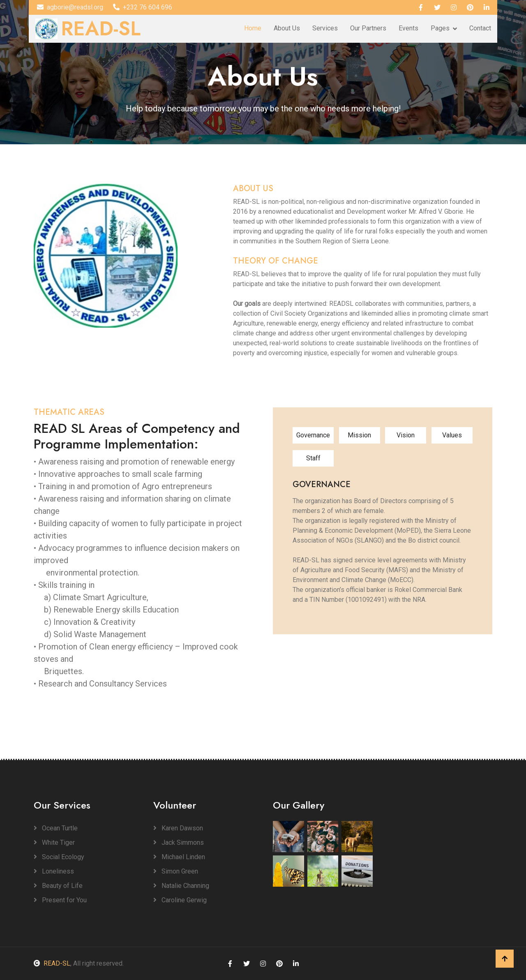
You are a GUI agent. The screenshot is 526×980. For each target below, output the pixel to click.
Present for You (60, 900)
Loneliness (54, 871)
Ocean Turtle (56, 828)
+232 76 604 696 (143, 7)
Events (408, 28)
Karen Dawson (178, 828)
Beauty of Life (58, 886)
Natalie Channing (181, 886)
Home (253, 28)
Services (325, 28)
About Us (287, 28)
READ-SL (52, 963)
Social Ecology (59, 857)
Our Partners (368, 28)
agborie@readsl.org (70, 7)
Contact (480, 28)
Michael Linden (179, 857)
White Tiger (54, 842)
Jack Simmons (179, 842)
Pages (440, 28)
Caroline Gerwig (180, 900)
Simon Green (176, 871)
